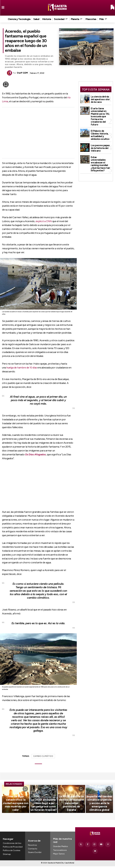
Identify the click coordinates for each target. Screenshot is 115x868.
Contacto (33, 852)
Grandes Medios (61, 850)
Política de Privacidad (13, 850)
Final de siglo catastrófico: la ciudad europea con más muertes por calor (16, 811)
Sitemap (7, 857)
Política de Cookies (12, 854)
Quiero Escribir (35, 855)
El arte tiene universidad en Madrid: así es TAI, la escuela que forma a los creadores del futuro (101, 114)
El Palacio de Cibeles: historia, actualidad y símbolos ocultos (99, 129)
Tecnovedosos (60, 853)
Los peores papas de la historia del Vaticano (100, 142)
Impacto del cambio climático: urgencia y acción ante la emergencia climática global (99, 809)
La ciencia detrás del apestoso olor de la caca (100, 99)
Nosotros (32, 848)
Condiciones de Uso (12, 846)
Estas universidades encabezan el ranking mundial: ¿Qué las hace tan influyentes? (101, 155)
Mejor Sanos (59, 857)
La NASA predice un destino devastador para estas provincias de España (71, 811)
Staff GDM (22, 73)
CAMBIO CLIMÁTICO (43, 756)
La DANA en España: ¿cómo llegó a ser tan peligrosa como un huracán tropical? (44, 811)
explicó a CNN (44, 221)
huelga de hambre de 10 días (22, 368)
